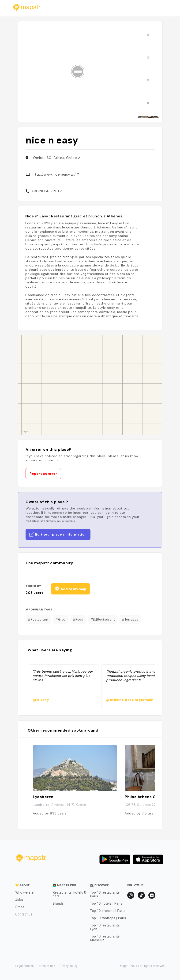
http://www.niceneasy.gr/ (56, 174)
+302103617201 (47, 191)
